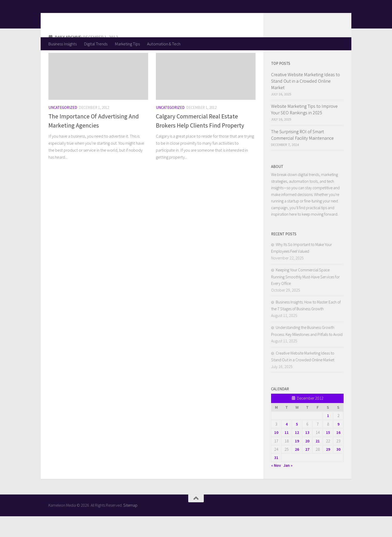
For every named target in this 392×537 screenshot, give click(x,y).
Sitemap (130, 526)
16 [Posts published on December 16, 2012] (338, 453)
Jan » (288, 486)
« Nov (276, 486)
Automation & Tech (164, 44)
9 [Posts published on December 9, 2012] (338, 445)
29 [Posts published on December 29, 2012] (328, 470)
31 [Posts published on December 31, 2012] (276, 478)
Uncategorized (63, 128)
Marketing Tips (127, 44)
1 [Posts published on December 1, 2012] (328, 436)
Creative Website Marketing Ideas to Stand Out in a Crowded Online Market (306, 102)
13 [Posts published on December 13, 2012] (307, 453)
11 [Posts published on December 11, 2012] (287, 453)
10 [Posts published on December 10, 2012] (276, 453)
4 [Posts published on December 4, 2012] (287, 445)
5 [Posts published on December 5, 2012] (297, 445)
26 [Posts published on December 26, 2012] (297, 470)
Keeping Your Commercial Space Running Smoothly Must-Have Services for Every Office (305, 297)
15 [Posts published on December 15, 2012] (328, 453)
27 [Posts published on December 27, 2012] (307, 470)
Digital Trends (96, 44)
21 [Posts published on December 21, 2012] (318, 462)
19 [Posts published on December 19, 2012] (297, 462)
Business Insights (62, 44)
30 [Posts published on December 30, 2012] (338, 470)
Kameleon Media (89, 18)
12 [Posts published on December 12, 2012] (297, 453)
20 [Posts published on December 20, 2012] (307, 462)
